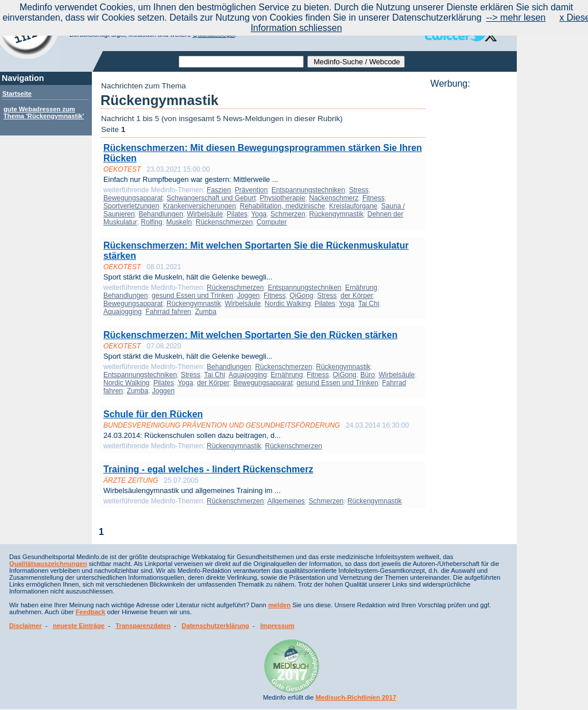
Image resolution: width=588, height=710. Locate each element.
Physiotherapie (282, 198)
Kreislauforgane (353, 206)
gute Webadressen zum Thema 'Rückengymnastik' (44, 112)
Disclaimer (26, 626)
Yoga (259, 214)
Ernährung (361, 288)
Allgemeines (286, 501)
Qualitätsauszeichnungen (48, 564)
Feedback (91, 612)
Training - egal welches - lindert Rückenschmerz (208, 469)
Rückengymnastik (336, 214)
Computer (272, 222)
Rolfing (151, 222)
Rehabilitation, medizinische (283, 206)
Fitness (374, 198)
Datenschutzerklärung (215, 626)
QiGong (301, 296)
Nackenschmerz (334, 198)
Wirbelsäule (205, 214)
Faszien (219, 190)
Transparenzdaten (143, 626)
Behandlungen (160, 214)
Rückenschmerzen (224, 222)
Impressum (277, 626)
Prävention (251, 190)
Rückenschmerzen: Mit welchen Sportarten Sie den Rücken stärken (250, 335)
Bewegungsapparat (133, 198)
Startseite (17, 94)
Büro (367, 375)
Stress (359, 190)
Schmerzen (288, 214)
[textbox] (241, 62)
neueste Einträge (79, 626)
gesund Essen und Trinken (192, 296)
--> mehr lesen (516, 18)
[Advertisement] (470, 261)
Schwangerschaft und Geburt (211, 198)
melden (279, 605)
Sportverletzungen (131, 206)
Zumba (205, 312)
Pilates (237, 214)
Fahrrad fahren (168, 312)
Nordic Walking (288, 304)
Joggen (248, 296)
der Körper (357, 296)
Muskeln (179, 222)
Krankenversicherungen (200, 206)
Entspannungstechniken (308, 190)
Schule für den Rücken (153, 414)
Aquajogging (123, 312)
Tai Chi (369, 304)
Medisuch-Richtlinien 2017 (356, 697)
